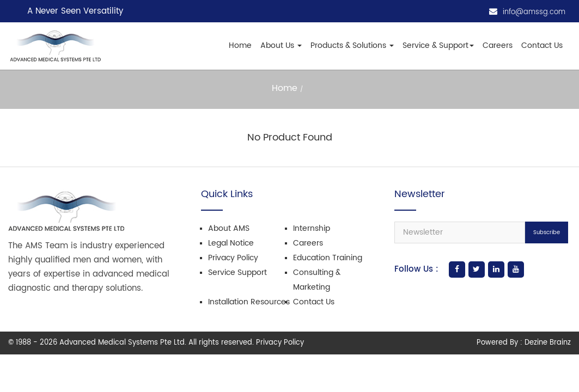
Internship (312, 228)
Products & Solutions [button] (352, 45)
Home (240, 45)
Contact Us (542, 45)
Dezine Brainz (548, 343)
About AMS (229, 228)
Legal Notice (231, 243)
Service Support (237, 272)
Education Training (328, 258)
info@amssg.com (534, 12)
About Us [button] (281, 45)
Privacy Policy (233, 258)
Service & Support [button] (438, 45)
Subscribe (547, 232)
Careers (498, 45)
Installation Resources (249, 302)
